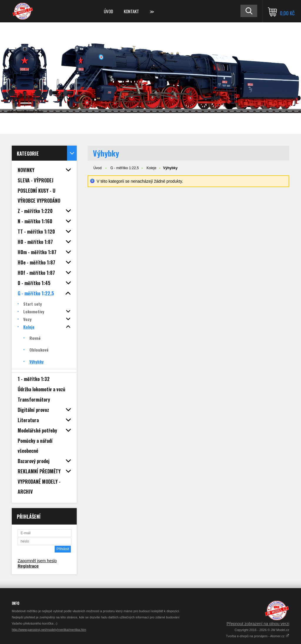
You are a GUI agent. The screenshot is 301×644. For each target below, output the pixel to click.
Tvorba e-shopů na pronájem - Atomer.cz (258, 636)
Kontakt (131, 11)
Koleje (151, 168)
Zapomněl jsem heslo (37, 561)
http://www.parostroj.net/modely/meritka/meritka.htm (49, 630)
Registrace (28, 566)
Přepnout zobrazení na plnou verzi (258, 624)
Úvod (108, 11)
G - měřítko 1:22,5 (124, 168)
